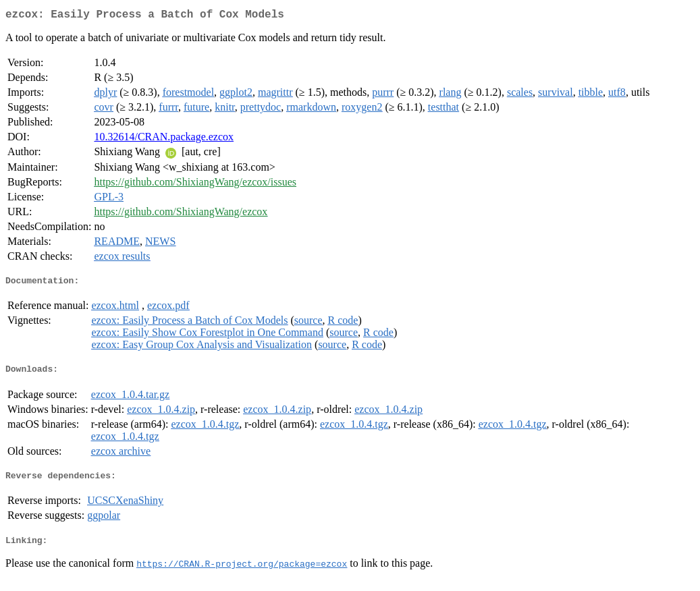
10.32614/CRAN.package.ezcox (164, 139)
